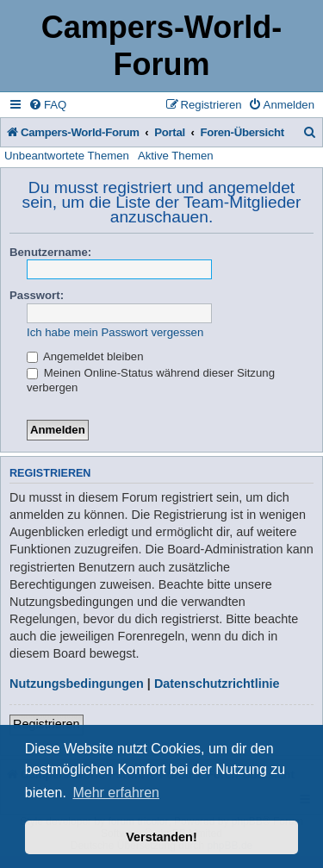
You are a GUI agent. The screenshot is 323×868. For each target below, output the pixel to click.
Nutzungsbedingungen (77, 684)
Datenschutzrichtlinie (217, 684)
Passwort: (37, 295)
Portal (170, 132)
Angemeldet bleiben (85, 356)
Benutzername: (50, 252)
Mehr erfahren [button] (116, 793)
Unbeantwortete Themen (67, 156)
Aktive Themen (176, 156)
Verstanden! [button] (161, 837)
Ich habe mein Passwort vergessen (115, 332)
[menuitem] (47, 105)
